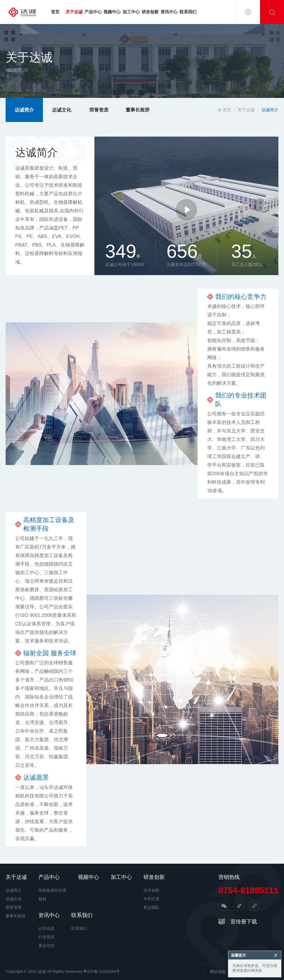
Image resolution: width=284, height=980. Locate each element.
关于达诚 (74, 12)
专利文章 (151, 899)
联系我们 (188, 12)
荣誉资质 (99, 110)
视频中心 (112, 12)
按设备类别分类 (52, 890)
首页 (55, 12)
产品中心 (93, 12)
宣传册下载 (244, 922)
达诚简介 (24, 110)
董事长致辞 (138, 110)
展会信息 (46, 945)
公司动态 (46, 928)
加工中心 (131, 12)
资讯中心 (169, 12)
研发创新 (150, 12)
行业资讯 (46, 937)
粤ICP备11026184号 (101, 971)
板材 (42, 899)
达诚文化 (62, 110)
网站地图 (218, 972)
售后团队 (151, 907)
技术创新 (151, 890)
